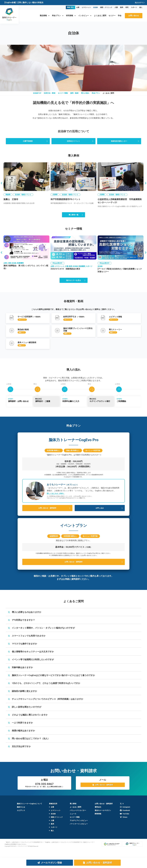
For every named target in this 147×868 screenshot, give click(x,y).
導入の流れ (88, 95)
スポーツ (134, 7)
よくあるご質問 (100, 16)
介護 (116, 7)
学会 (120, 16)
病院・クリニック (106, 7)
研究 (127, 7)
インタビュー (85, 16)
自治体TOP (27, 95)
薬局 (122, 7)
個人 (141, 7)
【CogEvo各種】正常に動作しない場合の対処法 (23, 2)
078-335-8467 (44, 792)
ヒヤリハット (86, 7)
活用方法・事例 (43, 95)
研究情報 (71, 16)
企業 (78, 7)
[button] (1, 187)
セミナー (112, 16)
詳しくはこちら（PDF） (56, 501)
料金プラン (58, 16)
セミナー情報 (60, 95)
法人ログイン (140, 3)
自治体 (95, 7)
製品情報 (45, 16)
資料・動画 (74, 95)
